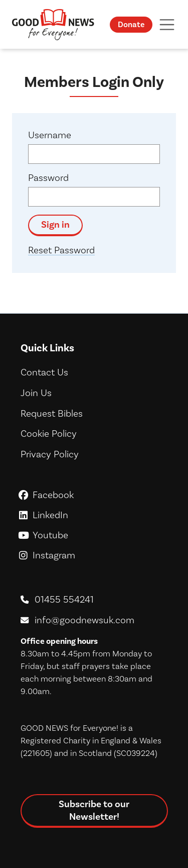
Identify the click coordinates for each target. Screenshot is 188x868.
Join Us (36, 393)
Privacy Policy (50, 454)
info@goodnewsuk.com (84, 620)
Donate (131, 24)
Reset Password (61, 250)
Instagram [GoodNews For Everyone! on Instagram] (94, 555)
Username (50, 135)
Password (48, 178)
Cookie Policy (49, 433)
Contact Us (44, 372)
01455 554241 (64, 599)
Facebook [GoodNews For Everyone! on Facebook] (94, 495)
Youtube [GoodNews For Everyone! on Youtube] (94, 535)
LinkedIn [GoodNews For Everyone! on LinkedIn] (94, 515)
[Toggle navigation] (167, 24)
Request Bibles (52, 413)
